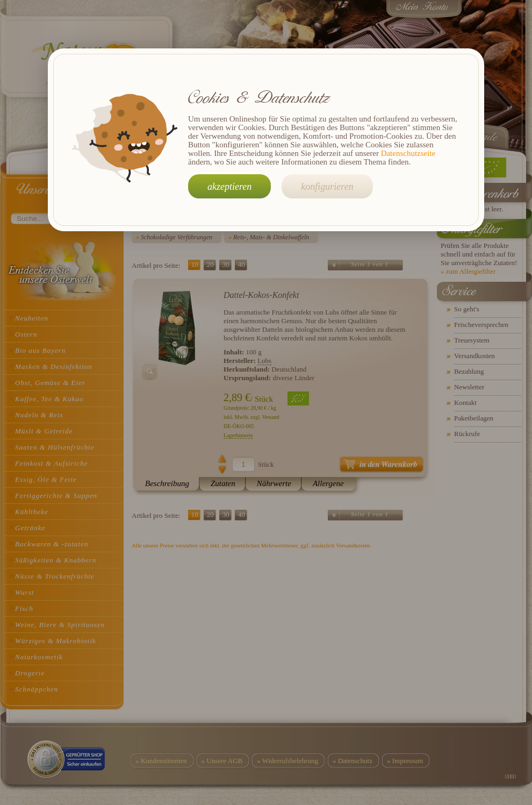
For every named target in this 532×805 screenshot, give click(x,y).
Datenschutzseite (408, 153)
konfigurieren (327, 187)
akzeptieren (229, 187)
